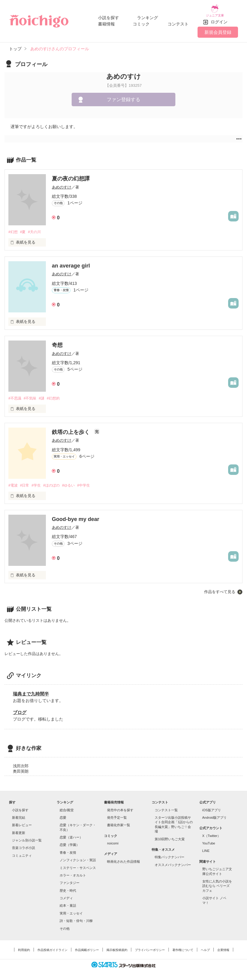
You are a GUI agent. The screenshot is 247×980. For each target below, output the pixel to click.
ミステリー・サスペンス (78, 864)
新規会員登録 (218, 28)
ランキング (147, 16)
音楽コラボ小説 (24, 845)
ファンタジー (70, 880)
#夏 (24, 228)
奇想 (57, 341)
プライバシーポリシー (150, 947)
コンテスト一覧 (166, 807)
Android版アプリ (215, 815)
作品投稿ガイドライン (52, 947)
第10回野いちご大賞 (170, 836)
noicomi (113, 840)
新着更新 (19, 829)
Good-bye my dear (76, 516)
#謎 (45, 395)
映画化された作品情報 (123, 859)
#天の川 (37, 228)
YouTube (209, 840)
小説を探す (109, 16)
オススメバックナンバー (173, 862)
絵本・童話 (68, 902)
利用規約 (24, 947)
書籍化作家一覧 (119, 822)
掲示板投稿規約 (117, 947)
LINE (206, 848)
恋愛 (63, 815)
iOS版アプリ (212, 807)
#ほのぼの (56, 482)
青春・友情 (68, 850)
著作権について (183, 947)
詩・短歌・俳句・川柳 (76, 918)
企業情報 (223, 947)
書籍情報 (106, 22)
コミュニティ (22, 853)
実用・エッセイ (71, 910)
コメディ (66, 895)
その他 (65, 925)
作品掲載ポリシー (87, 947)
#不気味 (32, 395)
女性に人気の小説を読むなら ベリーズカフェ (217, 883)
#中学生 (92, 482)
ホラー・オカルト (73, 872)
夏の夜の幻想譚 (71, 174)
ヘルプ (205, 947)
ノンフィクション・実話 (78, 857)
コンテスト (178, 22)
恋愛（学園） (70, 842)
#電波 (13, 482)
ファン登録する (123, 95)
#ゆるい (75, 482)
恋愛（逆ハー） (71, 834)
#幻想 (13, 228)
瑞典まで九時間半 (31, 691)
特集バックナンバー (170, 854)
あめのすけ (62, 183)
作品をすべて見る (220, 589)
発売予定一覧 (117, 815)
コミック (141, 22)
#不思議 (15, 395)
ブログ (20, 709)
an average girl (71, 262)
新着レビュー (22, 822)
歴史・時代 (68, 887)
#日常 (26, 482)
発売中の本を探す (120, 807)
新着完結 (19, 815)
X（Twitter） (212, 832)
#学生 (39, 482)
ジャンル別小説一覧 (27, 837)
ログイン (219, 18)
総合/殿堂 (67, 807)
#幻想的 (58, 395)
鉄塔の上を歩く (71, 429)
